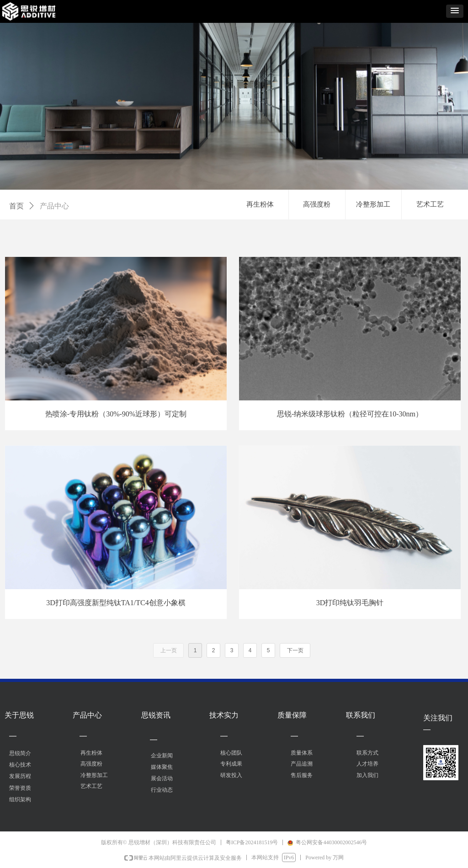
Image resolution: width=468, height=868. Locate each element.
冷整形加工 (373, 204)
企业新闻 (162, 756)
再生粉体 (260, 204)
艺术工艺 (430, 204)
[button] (455, 11)
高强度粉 (317, 204)
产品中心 (54, 206)
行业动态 (162, 790)
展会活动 (162, 778)
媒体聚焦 (162, 767)
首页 (16, 206)
